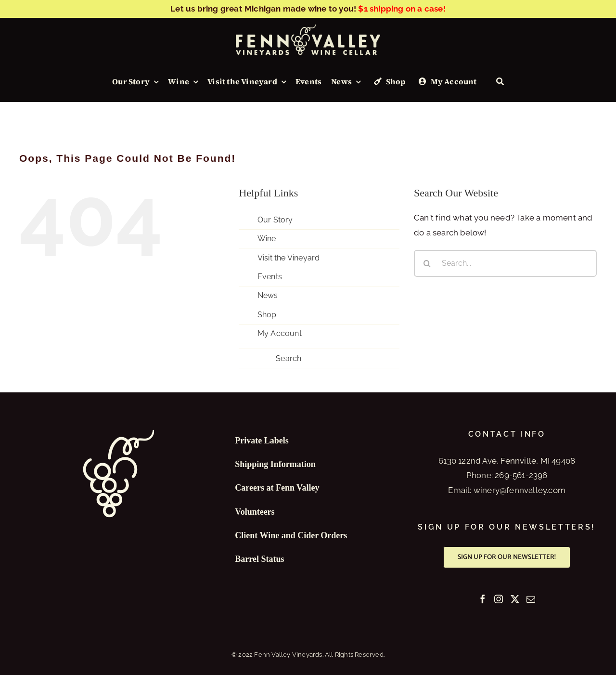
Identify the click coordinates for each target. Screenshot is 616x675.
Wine (267, 239)
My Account (280, 333)
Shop (267, 315)
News (268, 295)
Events (270, 277)
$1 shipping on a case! (402, 9)
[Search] (500, 82)
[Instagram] (499, 599)
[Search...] (505, 263)
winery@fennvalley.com (520, 490)
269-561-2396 (521, 475)
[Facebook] (483, 599)
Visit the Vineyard (289, 258)
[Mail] (531, 599)
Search (289, 358)
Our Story (275, 220)
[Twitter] (515, 599)
